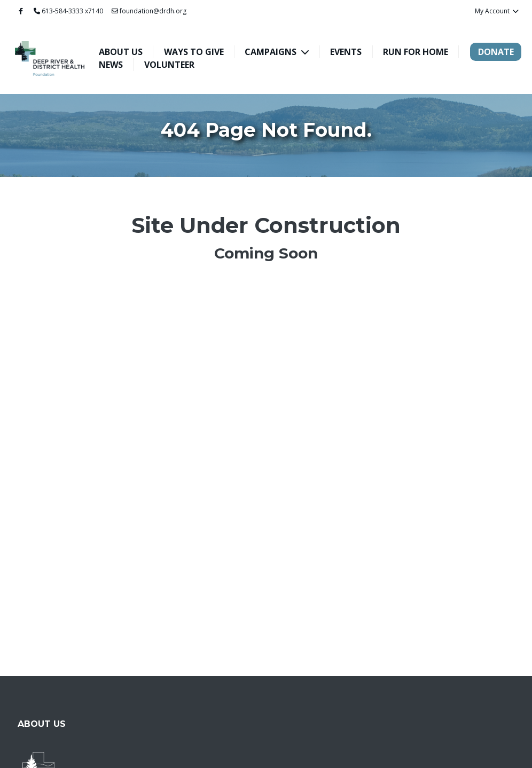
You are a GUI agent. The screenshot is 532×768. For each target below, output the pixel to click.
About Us (121, 52)
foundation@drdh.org (149, 11)
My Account (497, 11)
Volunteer (169, 65)
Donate (496, 52)
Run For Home (416, 52)
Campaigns (272, 52)
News (111, 65)
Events (346, 52)
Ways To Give (194, 52)
